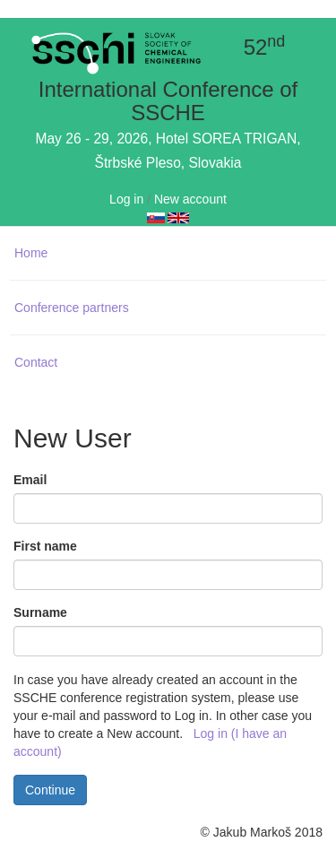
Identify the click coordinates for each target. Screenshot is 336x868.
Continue (50, 790)
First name (45, 546)
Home (31, 253)
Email (30, 480)
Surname (40, 612)
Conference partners (72, 308)
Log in (126, 199)
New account (190, 199)
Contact (36, 362)
